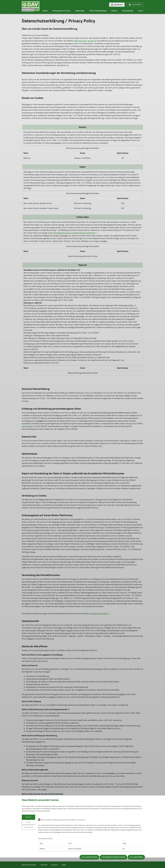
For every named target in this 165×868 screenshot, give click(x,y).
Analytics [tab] (28, 817)
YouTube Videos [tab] (29, 827)
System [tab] (28, 822)
